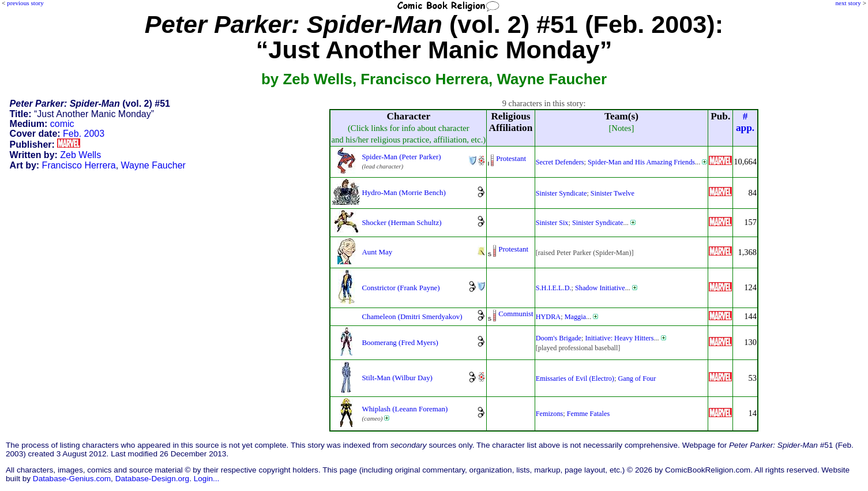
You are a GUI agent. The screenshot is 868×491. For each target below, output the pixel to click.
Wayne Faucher (153, 165)
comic (62, 124)
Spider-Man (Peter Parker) (401, 157)
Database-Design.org (152, 479)
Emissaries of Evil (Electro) (575, 378)
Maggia (575, 317)
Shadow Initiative (600, 288)
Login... (207, 479)
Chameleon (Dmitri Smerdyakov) (412, 316)
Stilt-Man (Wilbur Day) (397, 378)
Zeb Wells (80, 155)
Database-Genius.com (72, 479)
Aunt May (377, 252)
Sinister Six (552, 223)
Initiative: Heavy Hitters (620, 338)
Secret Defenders (560, 162)
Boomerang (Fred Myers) (400, 342)
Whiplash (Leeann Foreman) (405, 409)
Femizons (550, 414)
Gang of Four (637, 378)
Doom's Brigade (559, 338)
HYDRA (548, 317)
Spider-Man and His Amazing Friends (641, 162)
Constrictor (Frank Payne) (401, 288)
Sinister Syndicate (561, 193)
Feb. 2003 (84, 134)
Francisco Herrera (79, 165)
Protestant (511, 158)
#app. (745, 122)
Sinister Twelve (613, 193)
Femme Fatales (588, 414)
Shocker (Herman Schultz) (401, 222)
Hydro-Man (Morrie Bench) (403, 192)
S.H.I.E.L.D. (554, 288)
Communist (516, 314)
